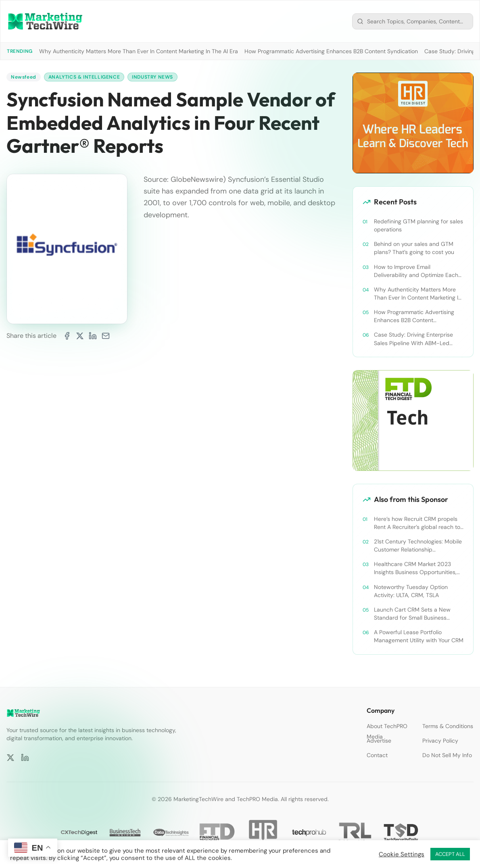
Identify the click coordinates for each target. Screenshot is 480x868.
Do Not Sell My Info (447, 755)
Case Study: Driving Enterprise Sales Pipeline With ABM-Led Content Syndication (413, 339)
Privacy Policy (440, 741)
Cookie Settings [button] (402, 854)
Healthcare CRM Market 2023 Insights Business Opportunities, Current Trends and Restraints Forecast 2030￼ (415, 568)
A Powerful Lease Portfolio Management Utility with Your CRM (419, 636)
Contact (377, 755)
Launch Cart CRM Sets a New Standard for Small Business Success (412, 614)
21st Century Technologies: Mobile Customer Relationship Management (418, 546)
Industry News (152, 77)
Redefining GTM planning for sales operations (418, 225)
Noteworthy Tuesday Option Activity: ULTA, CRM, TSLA (411, 591)
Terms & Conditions (448, 726)
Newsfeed (24, 77)
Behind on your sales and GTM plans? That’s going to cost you (414, 248)
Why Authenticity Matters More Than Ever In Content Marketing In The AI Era (139, 51)
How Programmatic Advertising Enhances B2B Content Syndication (331, 51)
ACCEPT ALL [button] (450, 854)
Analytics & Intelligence (84, 77)
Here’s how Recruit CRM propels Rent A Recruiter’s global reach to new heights (417, 523)
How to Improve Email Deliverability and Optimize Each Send (416, 271)
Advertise (379, 741)
